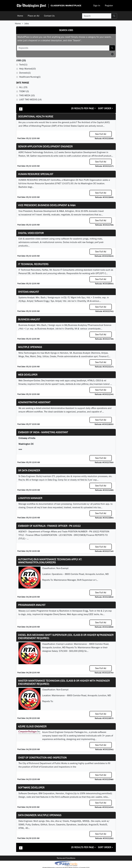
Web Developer (28, 375)
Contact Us (49, 16)
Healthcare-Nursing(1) (30, 77)
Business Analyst (29, 319)
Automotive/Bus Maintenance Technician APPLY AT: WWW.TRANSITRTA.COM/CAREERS (50, 561)
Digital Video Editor (31, 233)
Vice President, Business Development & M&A (47, 205)
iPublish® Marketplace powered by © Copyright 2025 (66, 864)
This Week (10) (27, 95)
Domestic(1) (25, 73)
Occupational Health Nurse (36, 116)
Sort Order (105, 108)
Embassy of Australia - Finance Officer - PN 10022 (49, 526)
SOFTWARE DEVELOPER (31, 788)
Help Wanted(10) (27, 69)
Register (109, 5)
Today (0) (24, 91)
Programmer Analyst (32, 605)
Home (20, 16)
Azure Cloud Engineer (32, 726)
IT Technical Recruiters (33, 264)
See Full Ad (101, 134)
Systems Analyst (29, 292)
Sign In (97, 5)
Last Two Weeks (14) (30, 99)
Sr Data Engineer (29, 470)
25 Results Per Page (82, 108)
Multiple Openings (30, 347)
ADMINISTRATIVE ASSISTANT (34, 402)
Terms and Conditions (66, 858)
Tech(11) (23, 65)
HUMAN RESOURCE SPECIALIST (36, 174)
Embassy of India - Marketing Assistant (43, 432)
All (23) (23, 87)
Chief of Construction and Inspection (42, 758)
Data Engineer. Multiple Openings (40, 815)
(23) (21, 60)
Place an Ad (34, 16)
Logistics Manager (30, 498)
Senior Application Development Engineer (45, 146)
